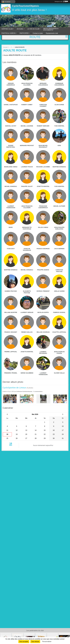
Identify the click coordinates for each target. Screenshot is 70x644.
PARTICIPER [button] (24, 33)
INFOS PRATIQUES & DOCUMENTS (51, 29)
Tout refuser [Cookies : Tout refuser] (35, 642)
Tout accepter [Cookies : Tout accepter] (24, 642)
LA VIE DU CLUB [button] (33, 29)
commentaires (38, 392)
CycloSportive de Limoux (14, 388)
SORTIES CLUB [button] (7, 29)
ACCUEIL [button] (20, 29)
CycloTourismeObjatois (25, 6)
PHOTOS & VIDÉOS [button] (8, 33)
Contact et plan (38, 33)
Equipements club (52, 33)
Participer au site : (61, 2)
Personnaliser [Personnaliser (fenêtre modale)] (47, 642)
